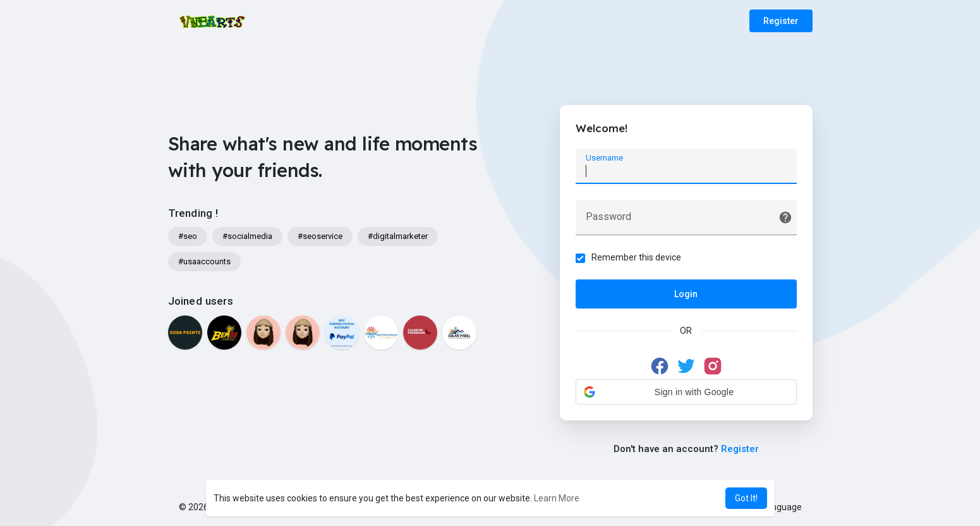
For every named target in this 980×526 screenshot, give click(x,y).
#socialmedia (247, 236)
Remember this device (636, 257)
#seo (188, 236)
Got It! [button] (746, 498)
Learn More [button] (557, 498)
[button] (686, 392)
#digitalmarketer (398, 236)
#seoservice (320, 236)
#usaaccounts (204, 261)
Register (781, 21)
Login (686, 294)
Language (777, 507)
